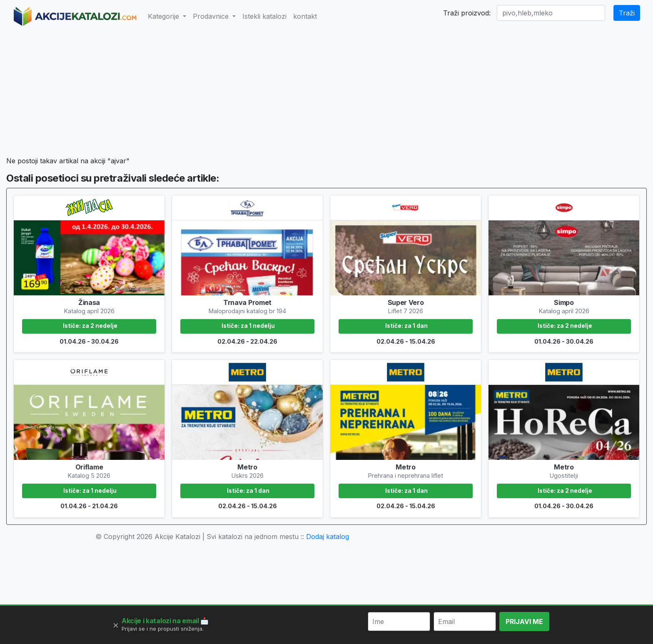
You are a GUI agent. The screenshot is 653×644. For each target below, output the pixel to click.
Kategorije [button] (164, 16)
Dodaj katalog (328, 537)
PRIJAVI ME (524, 622)
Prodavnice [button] (212, 16)
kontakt (305, 16)
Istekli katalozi (264, 16)
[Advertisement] (326, 94)
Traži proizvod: (467, 13)
